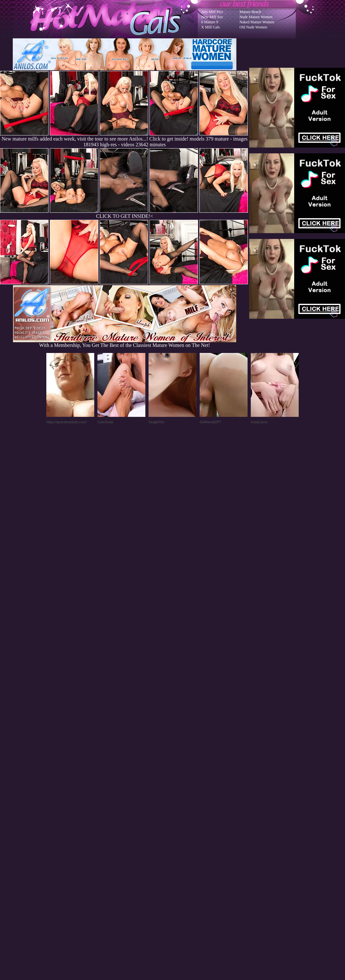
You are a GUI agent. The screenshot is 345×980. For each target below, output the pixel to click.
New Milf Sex (212, 17)
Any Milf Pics (212, 12)
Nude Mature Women (256, 17)
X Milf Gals (211, 27)
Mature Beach (250, 12)
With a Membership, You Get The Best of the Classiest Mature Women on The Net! (125, 343)
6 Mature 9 (210, 22)
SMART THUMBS (184, 851)
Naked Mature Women (257, 22)
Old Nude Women (253, 27)
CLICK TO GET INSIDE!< (125, 216)
